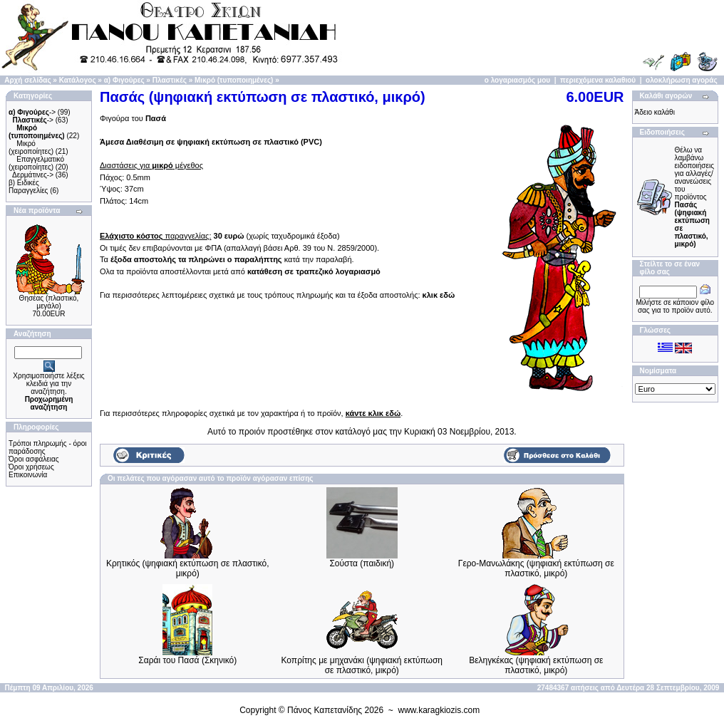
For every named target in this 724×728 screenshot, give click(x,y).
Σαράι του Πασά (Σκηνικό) (187, 660)
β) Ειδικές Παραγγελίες (28, 187)
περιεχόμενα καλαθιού (598, 80)
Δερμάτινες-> (33, 175)
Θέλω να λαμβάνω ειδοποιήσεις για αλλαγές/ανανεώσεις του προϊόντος (694, 197)
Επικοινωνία (28, 475)
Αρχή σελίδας (27, 80)
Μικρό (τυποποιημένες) (234, 80)
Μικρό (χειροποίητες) (31, 147)
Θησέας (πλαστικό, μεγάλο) (49, 302)
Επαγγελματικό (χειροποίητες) (36, 163)
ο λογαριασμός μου (517, 80)
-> (32, 112)
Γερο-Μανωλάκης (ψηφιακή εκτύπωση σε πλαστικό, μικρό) (536, 568)
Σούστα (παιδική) (362, 563)
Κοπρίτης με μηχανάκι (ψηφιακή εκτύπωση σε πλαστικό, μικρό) (362, 665)
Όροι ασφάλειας (34, 459)
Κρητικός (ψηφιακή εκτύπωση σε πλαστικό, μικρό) (188, 568)
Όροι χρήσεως (31, 467)
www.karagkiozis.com (439, 710)
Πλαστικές (170, 80)
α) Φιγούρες (124, 80)
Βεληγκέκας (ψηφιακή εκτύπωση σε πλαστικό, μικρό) (536, 665)
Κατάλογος (78, 80)
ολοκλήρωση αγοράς (682, 80)
